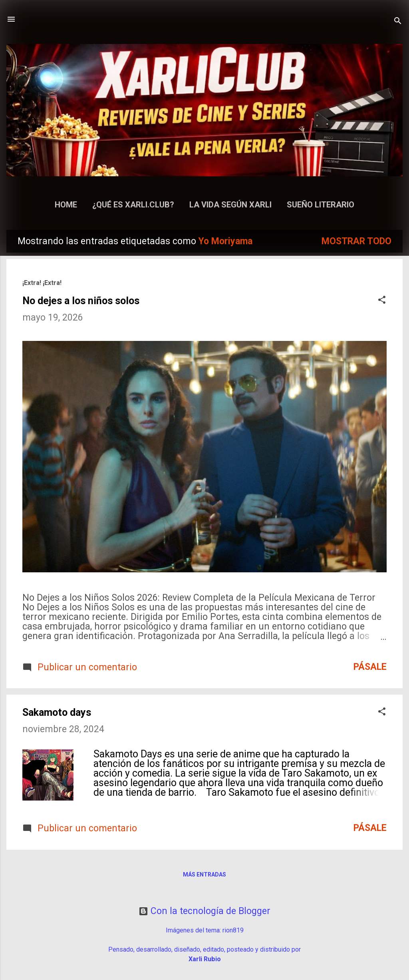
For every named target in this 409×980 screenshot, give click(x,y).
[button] (382, 301)
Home (66, 205)
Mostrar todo (356, 241)
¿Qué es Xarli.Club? (133, 205)
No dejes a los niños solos (81, 301)
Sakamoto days (57, 712)
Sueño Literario (321, 205)
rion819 (233, 930)
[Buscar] (398, 22)
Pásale (370, 667)
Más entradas (204, 874)
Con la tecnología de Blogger (204, 911)
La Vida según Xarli (230, 205)
